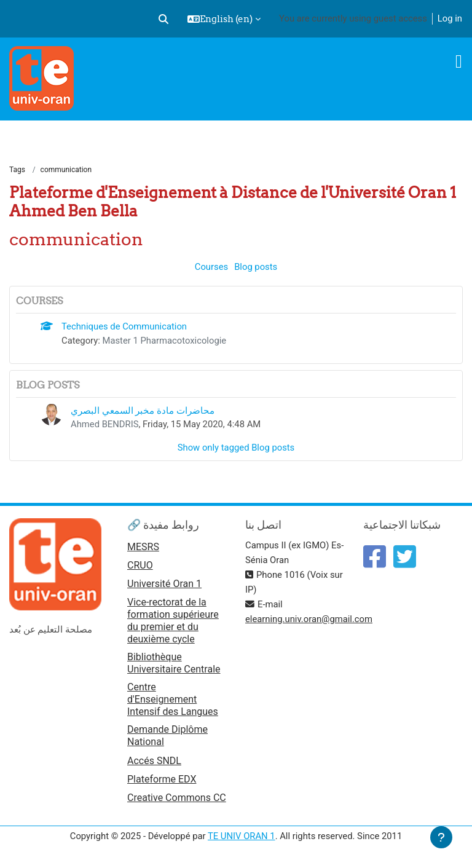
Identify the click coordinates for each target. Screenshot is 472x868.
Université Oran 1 (164, 584)
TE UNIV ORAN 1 (242, 836)
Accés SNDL (154, 761)
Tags (17, 170)
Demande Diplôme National (167, 736)
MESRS (143, 547)
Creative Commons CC (177, 798)
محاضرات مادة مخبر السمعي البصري (143, 411)
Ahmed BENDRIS (104, 424)
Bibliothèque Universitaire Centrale (174, 663)
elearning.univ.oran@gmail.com (309, 619)
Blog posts (256, 267)
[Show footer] (441, 837)
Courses (211, 267)
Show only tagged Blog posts (236, 448)
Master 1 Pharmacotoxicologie (165, 341)
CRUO (140, 565)
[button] (163, 19)
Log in (450, 18)
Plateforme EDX (162, 779)
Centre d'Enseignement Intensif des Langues (173, 699)
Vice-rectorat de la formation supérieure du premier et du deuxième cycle (173, 621)
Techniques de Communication (124, 326)
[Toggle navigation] (459, 61)
